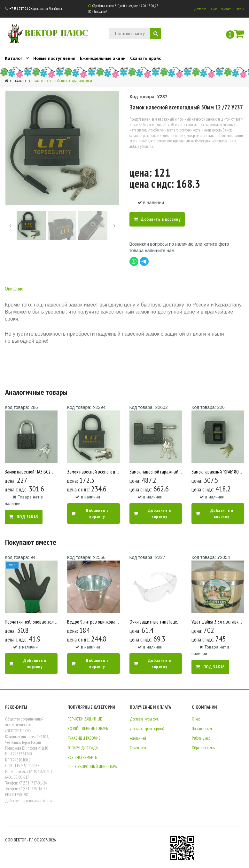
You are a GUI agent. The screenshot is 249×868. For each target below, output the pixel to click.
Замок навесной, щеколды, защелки (63, 81)
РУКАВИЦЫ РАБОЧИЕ (84, 738)
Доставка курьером (144, 719)
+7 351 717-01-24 (21, 9)
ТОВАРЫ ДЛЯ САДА (83, 748)
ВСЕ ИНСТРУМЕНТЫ (82, 757)
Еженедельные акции (103, 58)
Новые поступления (54, 58)
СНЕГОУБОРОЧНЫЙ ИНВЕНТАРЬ (92, 767)
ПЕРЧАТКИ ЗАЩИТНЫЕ (85, 719)
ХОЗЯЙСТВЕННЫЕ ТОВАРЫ (88, 729)
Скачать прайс (146, 58)
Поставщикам (202, 729)
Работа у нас (201, 738)
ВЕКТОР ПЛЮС (55, 32)
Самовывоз (138, 748)
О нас (214, 9)
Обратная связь (203, 748)
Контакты (227, 9)
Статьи (240, 9)
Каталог (17, 58)
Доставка (200, 9)
